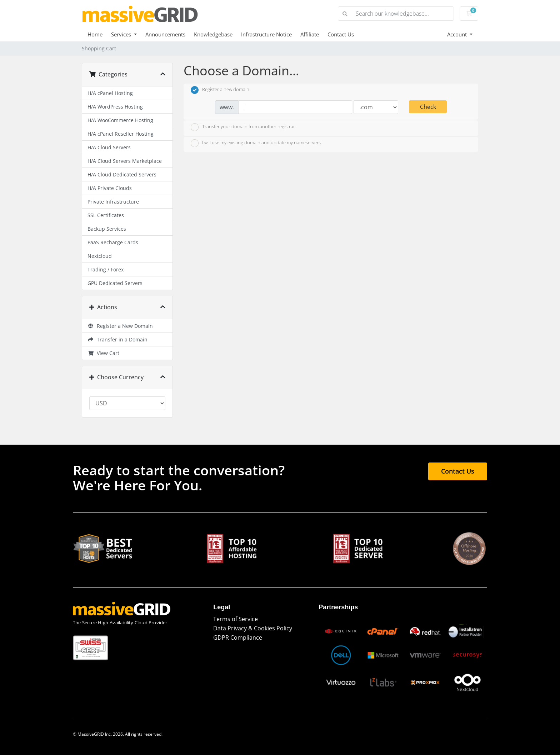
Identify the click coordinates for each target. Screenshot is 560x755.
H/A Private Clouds (110, 188)
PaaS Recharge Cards (113, 242)
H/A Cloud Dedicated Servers (122, 174)
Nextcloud (100, 256)
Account (458, 34)
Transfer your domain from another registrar (243, 127)
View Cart (103, 353)
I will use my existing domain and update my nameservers (256, 143)
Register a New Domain (120, 326)
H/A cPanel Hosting (110, 93)
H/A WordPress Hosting (115, 107)
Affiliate (310, 34)
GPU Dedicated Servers (115, 283)
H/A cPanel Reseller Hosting (121, 134)
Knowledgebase (213, 34)
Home (95, 34)
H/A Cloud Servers (109, 147)
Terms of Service (236, 619)
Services (122, 34)
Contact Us (341, 34)
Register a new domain (220, 90)
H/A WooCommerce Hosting (120, 120)
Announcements (165, 34)
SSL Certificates (106, 215)
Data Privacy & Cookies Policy (253, 628)
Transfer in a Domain (117, 339)
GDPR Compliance (238, 637)
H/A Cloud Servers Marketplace (125, 161)
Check (428, 107)
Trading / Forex (106, 269)
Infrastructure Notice (266, 34)
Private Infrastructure (113, 202)
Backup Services (107, 229)
